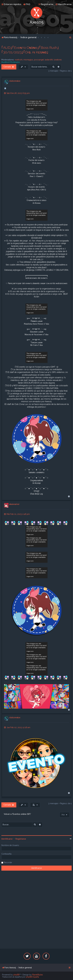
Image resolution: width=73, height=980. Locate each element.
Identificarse (7, 839)
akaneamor (14, 504)
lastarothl (49, 60)
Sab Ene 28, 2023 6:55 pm (17, 93)
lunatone (58, 60)
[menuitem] (27, 4)
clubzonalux (15, 81)
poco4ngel (39, 60)
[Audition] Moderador (11, 62)
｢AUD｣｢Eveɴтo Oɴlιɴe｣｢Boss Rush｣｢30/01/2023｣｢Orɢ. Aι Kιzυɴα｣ (30, 50)
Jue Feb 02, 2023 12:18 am (17, 727)
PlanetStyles (38, 975)
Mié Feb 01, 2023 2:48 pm (17, 514)
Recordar (8, 862)
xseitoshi (19, 60)
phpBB (16, 975)
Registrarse (21, 839)
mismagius (28, 60)
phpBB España (32, 977)
